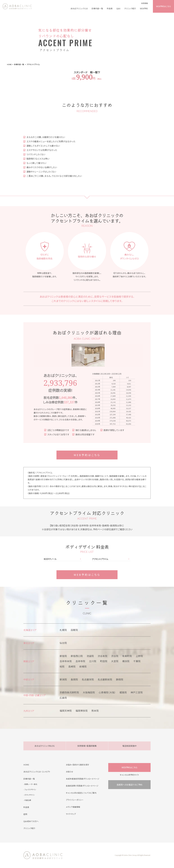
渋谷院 (115, 656)
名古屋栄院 (88, 679)
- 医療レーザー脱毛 (30, 784)
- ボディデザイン (29, 795)
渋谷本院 (103, 656)
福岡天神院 (66, 711)
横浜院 (126, 661)
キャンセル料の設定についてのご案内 (81, 793)
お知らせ (69, 772)
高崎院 (72, 666)
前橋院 (83, 666)
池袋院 (90, 656)
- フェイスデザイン (30, 790)
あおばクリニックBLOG (45, 746)
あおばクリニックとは (79, 8)
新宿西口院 (77, 656)
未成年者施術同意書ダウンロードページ (83, 779)
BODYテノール (50, 559)
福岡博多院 (82, 711)
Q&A (118, 8)
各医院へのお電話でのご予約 (129, 785)
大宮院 (115, 661)
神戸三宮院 (137, 692)
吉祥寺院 (80, 661)
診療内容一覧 (97, 8)
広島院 (63, 698)
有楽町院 (127, 656)
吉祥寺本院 (66, 661)
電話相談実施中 (129, 746)
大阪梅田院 (89, 692)
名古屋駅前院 (105, 679)
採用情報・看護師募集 (87, 746)
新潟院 (63, 679)
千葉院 (137, 661)
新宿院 (63, 656)
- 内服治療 (27, 800)
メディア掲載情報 (73, 807)
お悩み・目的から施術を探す (78, 765)
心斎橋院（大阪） (107, 692)
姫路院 (123, 692)
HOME (26, 765)
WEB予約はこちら (163, 6)
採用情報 (144, 3)
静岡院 (120, 679)
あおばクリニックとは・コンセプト (37, 772)
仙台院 (63, 643)
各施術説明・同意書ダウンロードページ (82, 786)
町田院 (104, 661)
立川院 (93, 661)
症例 (25, 814)
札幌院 (63, 630)
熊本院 (95, 711)
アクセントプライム (100, 559)
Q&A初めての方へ (31, 821)
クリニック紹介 (130, 8)
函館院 (74, 630)
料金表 (110, 8)
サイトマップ (71, 814)
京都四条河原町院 (69, 692)
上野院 (139, 656)
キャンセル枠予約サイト (129, 775)
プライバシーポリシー (75, 800)
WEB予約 (144, 8)
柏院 (62, 666)
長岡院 (74, 679)
